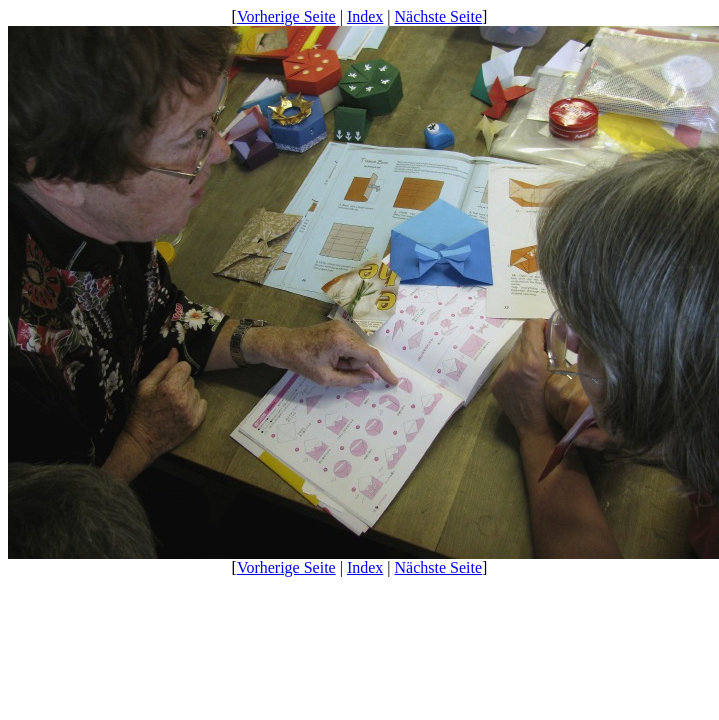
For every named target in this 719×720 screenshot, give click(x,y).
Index (365, 16)
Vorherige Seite (286, 16)
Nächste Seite (439, 16)
